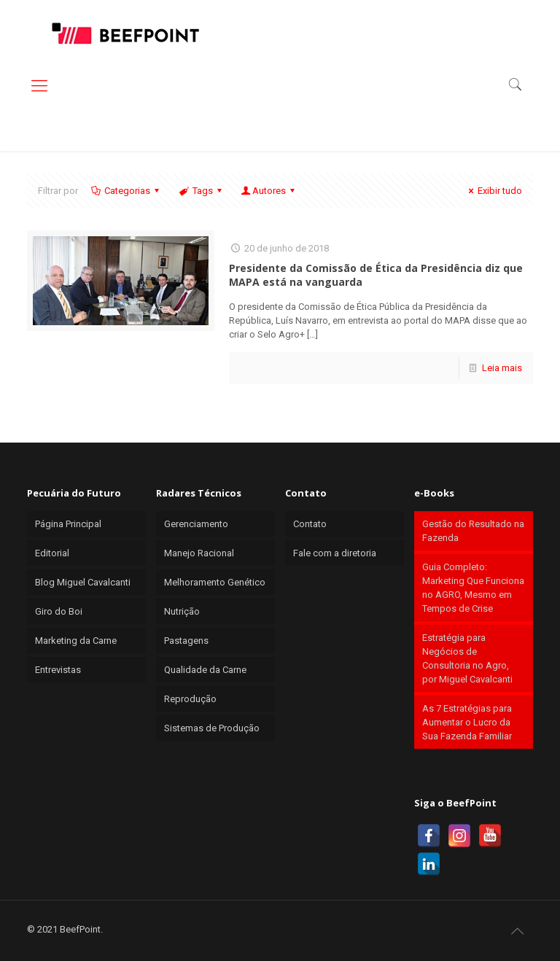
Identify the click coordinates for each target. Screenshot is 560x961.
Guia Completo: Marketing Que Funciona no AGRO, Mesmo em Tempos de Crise (473, 588)
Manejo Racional (199, 553)
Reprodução (190, 699)
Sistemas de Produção (212, 728)
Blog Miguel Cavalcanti (83, 582)
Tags (201, 191)
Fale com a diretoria (335, 553)
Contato (310, 524)
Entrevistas (58, 670)
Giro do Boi (59, 611)
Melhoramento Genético (215, 582)
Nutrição (182, 611)
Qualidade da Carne (205, 670)
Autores (269, 191)
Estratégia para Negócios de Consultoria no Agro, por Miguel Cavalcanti (467, 658)
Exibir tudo (493, 191)
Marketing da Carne (76, 641)
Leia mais (502, 368)
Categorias (126, 191)
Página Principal (68, 524)
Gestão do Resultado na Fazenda (473, 531)
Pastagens (186, 641)
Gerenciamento (196, 524)
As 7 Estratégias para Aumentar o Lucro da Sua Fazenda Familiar (467, 722)
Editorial (52, 553)
